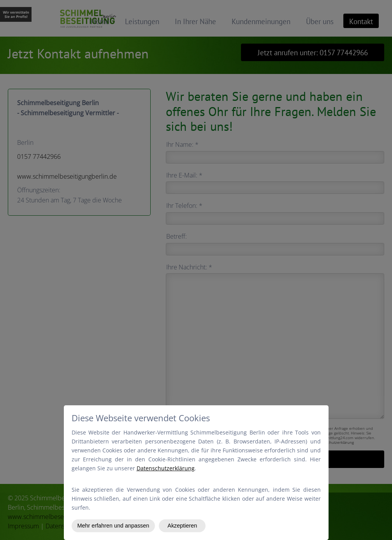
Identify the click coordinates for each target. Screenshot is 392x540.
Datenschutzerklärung (166, 468)
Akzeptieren (182, 526)
